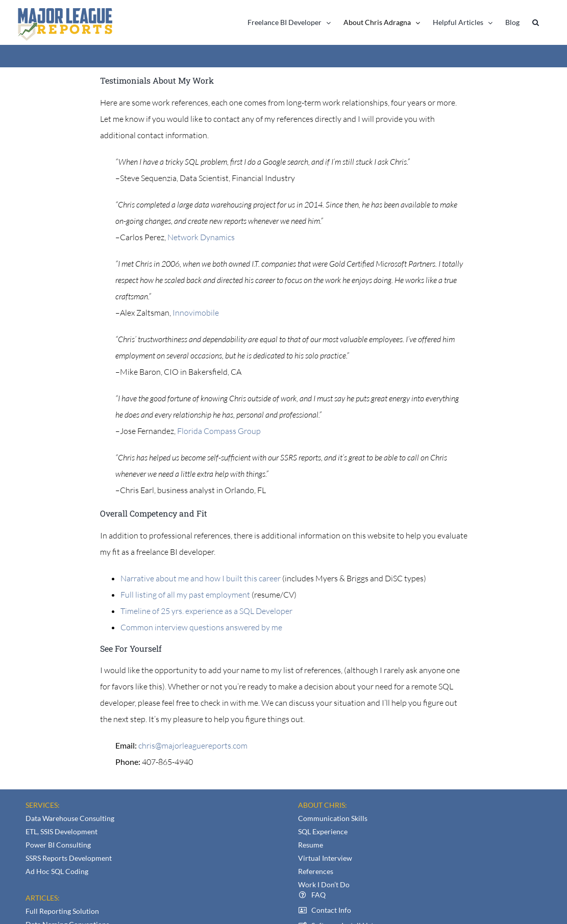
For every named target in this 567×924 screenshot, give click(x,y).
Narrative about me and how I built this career (201, 578)
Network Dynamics (201, 237)
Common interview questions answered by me (201, 627)
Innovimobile (196, 313)
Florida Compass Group (219, 431)
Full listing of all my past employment (186, 595)
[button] (536, 22)
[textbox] (284, 603)
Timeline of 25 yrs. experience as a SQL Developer (206, 611)
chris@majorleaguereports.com (193, 746)
